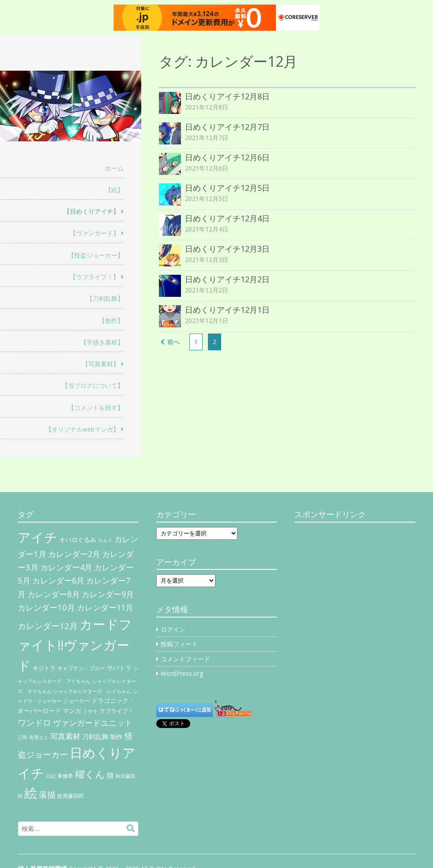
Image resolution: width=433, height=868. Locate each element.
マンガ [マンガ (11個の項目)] (72, 711)
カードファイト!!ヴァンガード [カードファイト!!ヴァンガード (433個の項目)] (75, 645)
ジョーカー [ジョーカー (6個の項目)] (76, 701)
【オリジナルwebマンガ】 (82, 429)
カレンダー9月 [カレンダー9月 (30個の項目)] (108, 594)
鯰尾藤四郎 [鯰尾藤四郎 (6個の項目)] (71, 796)
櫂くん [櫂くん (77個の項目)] (90, 774)
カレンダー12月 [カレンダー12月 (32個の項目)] (48, 626)
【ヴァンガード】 (94, 233)
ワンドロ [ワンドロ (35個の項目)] (34, 723)
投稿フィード (179, 644)
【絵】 (114, 190)
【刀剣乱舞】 (105, 298)
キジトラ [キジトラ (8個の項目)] (44, 668)
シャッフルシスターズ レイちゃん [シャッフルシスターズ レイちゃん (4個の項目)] (92, 691)
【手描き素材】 (102, 342)
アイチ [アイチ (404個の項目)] (38, 537)
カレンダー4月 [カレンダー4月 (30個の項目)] (66, 567)
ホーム (114, 168)
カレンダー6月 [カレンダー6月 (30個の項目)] (58, 580)
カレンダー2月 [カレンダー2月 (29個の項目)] (74, 554)
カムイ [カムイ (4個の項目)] (105, 540)
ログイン (173, 629)
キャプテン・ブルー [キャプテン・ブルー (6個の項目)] (81, 668)
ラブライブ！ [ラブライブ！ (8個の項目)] (117, 711)
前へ (173, 342)
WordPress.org (182, 673)
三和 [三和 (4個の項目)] (23, 737)
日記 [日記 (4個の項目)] (51, 776)
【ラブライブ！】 (94, 277)
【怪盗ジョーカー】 (96, 255)
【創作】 (111, 320)
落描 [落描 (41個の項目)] (47, 794)
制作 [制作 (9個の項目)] (117, 737)
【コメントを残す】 (96, 407)
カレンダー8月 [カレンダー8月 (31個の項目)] (54, 594)
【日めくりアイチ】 (91, 211)
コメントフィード (185, 659)
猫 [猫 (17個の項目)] (110, 775)
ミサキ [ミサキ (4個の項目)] (90, 711)
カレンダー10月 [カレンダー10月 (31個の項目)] (46, 607)
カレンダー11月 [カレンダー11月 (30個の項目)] (105, 607)
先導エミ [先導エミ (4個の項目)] (39, 737)
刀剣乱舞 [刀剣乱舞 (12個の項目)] (95, 736)
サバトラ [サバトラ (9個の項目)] (119, 668)
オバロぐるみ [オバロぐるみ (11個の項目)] (78, 540)
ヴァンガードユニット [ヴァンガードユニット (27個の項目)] (93, 723)
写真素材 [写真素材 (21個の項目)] (65, 736)
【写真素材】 (101, 364)
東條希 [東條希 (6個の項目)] (65, 776)
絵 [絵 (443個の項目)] (31, 793)
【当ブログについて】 (93, 385)
